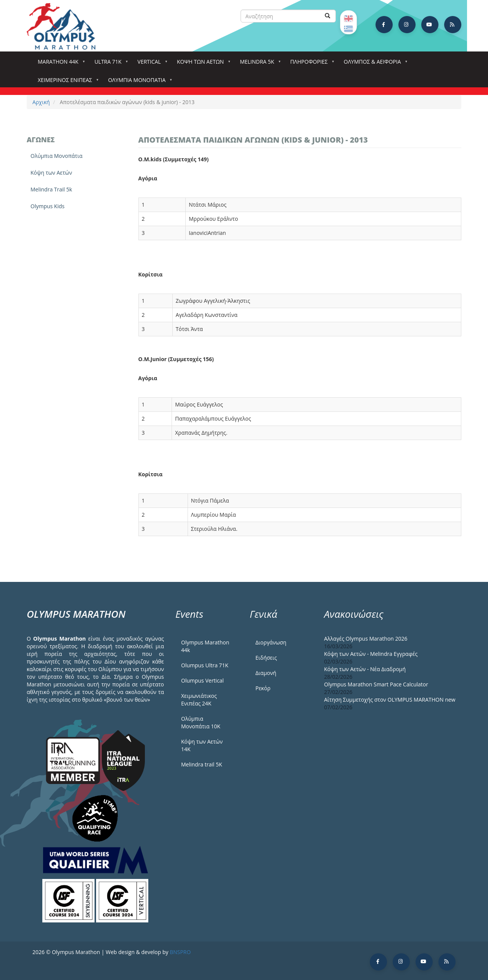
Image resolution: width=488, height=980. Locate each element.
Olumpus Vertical (202, 680)
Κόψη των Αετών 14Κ (202, 745)
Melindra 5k (258, 64)
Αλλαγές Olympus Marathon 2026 (366, 639)
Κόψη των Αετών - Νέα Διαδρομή (365, 669)
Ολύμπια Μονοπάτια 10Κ (201, 722)
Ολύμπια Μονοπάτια (138, 82)
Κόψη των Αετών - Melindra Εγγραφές (371, 654)
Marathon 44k (60, 64)
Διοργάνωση (271, 642)
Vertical (151, 64)
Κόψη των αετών (202, 64)
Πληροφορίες (310, 64)
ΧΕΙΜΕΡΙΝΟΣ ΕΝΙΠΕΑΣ (66, 82)
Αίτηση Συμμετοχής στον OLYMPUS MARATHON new (390, 700)
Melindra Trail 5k (51, 189)
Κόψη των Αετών (51, 173)
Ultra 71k (110, 64)
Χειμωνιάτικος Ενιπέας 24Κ (199, 700)
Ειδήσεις (266, 658)
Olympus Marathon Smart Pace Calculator (376, 684)
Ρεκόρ (263, 688)
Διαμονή (266, 673)
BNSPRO (180, 952)
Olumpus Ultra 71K (205, 665)
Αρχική (41, 102)
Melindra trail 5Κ (202, 764)
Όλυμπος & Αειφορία (374, 64)
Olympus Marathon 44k (205, 646)
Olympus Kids (47, 206)
